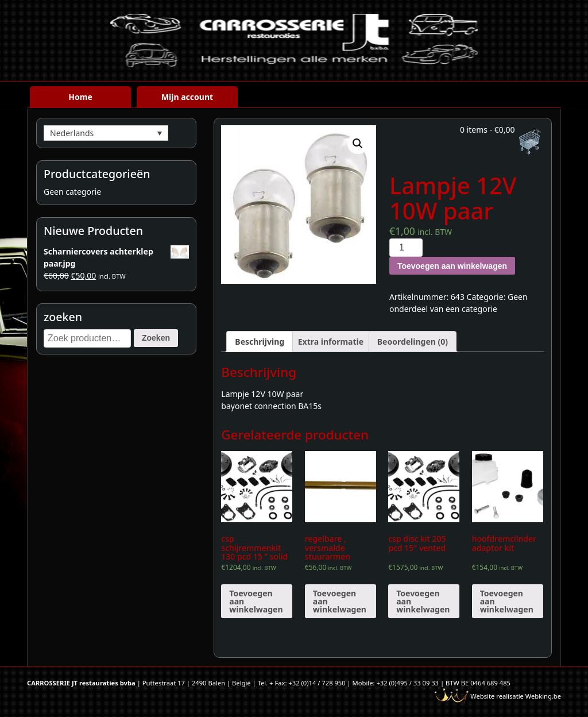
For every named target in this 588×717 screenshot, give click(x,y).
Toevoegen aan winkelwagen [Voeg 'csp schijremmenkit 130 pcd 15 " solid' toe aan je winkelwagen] (256, 601)
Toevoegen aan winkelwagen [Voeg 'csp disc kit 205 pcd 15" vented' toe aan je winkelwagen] (423, 601)
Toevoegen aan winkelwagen (452, 266)
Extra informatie (331, 342)
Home (80, 97)
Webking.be (543, 696)
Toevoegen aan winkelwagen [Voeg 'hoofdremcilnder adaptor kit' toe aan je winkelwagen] (507, 601)
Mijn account (187, 97)
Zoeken (156, 338)
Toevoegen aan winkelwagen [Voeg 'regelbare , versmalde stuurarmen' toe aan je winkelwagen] (340, 601)
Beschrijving (260, 342)
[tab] (260, 342)
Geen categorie (72, 192)
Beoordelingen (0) (413, 342)
